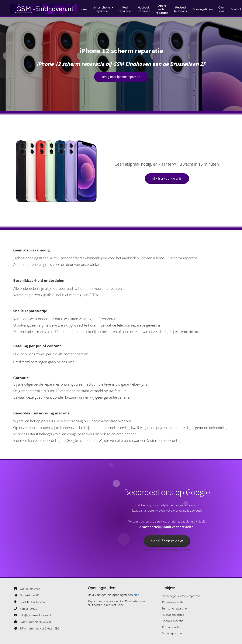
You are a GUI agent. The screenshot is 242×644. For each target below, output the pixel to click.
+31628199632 (29, 609)
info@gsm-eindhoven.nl (35, 615)
